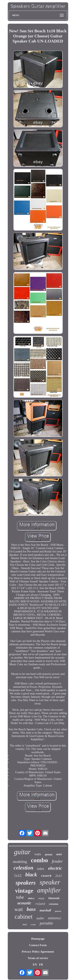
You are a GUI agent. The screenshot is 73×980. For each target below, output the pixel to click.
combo (39, 860)
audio (40, 918)
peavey (58, 911)
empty (41, 898)
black (31, 875)
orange (33, 924)
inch (25, 924)
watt (19, 909)
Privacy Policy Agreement (38, 952)
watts (38, 854)
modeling (20, 862)
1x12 (18, 875)
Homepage (38, 939)
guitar (22, 852)
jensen (49, 855)
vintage (24, 891)
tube (20, 897)
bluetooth (54, 898)
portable (46, 923)
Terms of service (38, 958)
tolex (41, 869)
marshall (45, 910)
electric (55, 868)
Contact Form (38, 945)
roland (40, 904)
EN (35, 965)
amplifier (49, 890)
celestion (23, 868)
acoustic (24, 903)
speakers (26, 883)
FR (41, 965)
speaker (50, 882)
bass (31, 909)
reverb (46, 876)
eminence (55, 918)
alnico (31, 898)
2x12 (58, 876)
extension (54, 904)
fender (57, 861)
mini (59, 854)
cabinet (24, 917)
